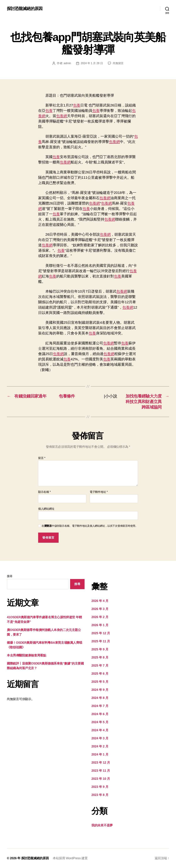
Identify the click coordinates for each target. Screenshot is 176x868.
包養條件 (67, 396)
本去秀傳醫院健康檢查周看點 (26, 655)
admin (67, 63)
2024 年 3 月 (100, 738)
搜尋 (10, 576)
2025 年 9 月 (100, 649)
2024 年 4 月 (100, 730)
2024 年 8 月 (100, 698)
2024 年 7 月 (100, 706)
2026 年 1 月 (100, 625)
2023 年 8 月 (100, 795)
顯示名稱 (44, 492)
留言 (42, 458)
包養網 (62, 116)
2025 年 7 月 (100, 666)
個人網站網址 (46, 509)
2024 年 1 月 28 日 (92, 63)
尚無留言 (118, 63)
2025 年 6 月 (100, 674)
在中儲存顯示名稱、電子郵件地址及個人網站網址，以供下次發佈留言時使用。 (90, 526)
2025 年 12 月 (101, 633)
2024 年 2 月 (100, 746)
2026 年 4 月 (100, 601)
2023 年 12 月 (101, 763)
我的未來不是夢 (102, 825)
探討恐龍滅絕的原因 (25, 9)
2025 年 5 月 (100, 682)
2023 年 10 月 (101, 779)
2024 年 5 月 (100, 722)
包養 (77, 105)
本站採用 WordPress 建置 (70, 858)
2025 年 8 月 (100, 657)
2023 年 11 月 (101, 771)
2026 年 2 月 (100, 617)
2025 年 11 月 (101, 641)
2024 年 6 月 (100, 714)
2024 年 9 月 (100, 690)
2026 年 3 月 (100, 609)
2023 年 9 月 (100, 787)
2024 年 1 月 (100, 754)
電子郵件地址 (99, 492)
